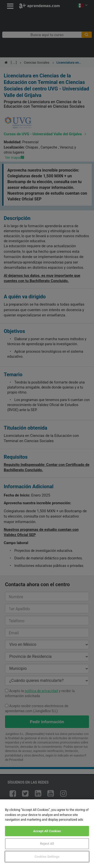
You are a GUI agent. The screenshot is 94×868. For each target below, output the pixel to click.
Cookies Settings (47, 857)
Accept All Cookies (47, 831)
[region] (47, 834)
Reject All (47, 844)
